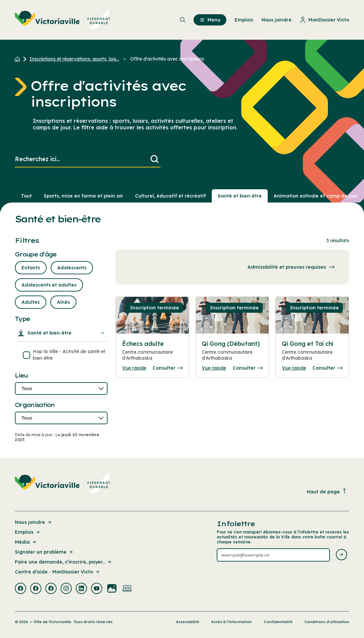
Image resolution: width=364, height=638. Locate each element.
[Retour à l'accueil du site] (19, 59)
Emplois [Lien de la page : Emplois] (28, 532)
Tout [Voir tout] (26, 196)
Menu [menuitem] (210, 20)
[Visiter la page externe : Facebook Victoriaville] (21, 589)
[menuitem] (63, 20)
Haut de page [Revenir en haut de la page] (327, 492)
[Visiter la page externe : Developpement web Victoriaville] (127, 589)
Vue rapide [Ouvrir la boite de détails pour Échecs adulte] (134, 368)
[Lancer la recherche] (155, 159)
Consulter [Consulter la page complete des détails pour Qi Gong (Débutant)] (248, 368)
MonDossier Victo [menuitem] (324, 20)
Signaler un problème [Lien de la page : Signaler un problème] (44, 552)
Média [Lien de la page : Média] (26, 542)
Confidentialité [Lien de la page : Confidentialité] (278, 622)
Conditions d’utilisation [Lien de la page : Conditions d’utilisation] (327, 622)
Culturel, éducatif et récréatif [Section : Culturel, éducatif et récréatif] (170, 196)
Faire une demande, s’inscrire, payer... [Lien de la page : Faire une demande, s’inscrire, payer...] (64, 562)
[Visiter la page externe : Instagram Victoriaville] (66, 589)
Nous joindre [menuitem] (276, 20)
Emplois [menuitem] (244, 20)
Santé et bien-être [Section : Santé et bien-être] (240, 196)
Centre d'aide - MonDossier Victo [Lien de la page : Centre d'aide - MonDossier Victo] (58, 572)
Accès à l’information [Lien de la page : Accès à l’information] (231, 622)
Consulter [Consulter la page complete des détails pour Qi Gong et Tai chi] (327, 368)
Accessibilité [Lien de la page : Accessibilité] (188, 622)
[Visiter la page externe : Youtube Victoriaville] (97, 589)
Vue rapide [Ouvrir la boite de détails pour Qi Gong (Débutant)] (214, 368)
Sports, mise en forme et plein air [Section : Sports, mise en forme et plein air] (83, 196)
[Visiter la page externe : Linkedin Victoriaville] (81, 589)
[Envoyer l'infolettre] (341, 555)
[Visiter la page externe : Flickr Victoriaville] (112, 589)
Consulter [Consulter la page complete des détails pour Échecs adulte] (168, 368)
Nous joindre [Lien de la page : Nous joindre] (34, 522)
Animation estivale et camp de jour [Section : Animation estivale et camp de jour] (316, 196)
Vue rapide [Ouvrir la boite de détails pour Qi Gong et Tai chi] (294, 368)
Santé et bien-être (61, 333)
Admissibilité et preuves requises (292, 267)
